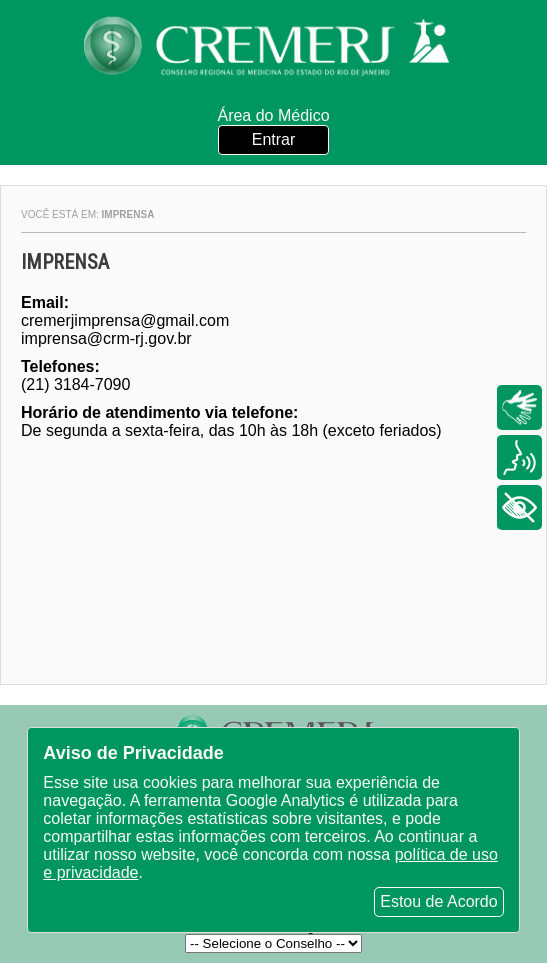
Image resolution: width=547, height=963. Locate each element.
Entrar (274, 139)
